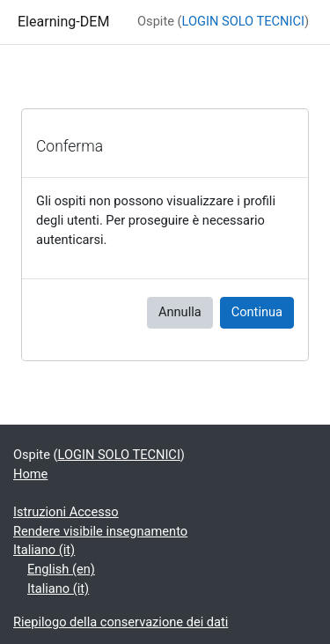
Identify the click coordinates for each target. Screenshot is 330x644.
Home (30, 474)
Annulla (180, 312)
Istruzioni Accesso (66, 512)
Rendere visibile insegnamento (100, 531)
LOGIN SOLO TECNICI (243, 21)
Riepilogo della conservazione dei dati (121, 622)
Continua (257, 312)
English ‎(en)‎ (61, 569)
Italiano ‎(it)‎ (44, 550)
